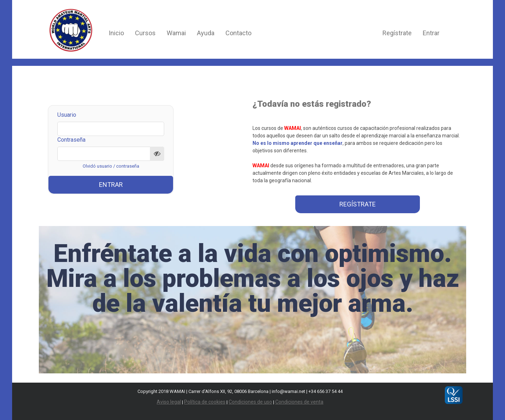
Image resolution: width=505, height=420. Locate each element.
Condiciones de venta (299, 402)
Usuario (67, 115)
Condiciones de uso (250, 402)
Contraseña (71, 140)
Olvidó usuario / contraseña (111, 166)
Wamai (176, 33)
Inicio (116, 33)
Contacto (238, 33)
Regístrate (397, 33)
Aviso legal (169, 402)
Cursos (145, 33)
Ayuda (206, 33)
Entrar (431, 33)
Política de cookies (205, 402)
